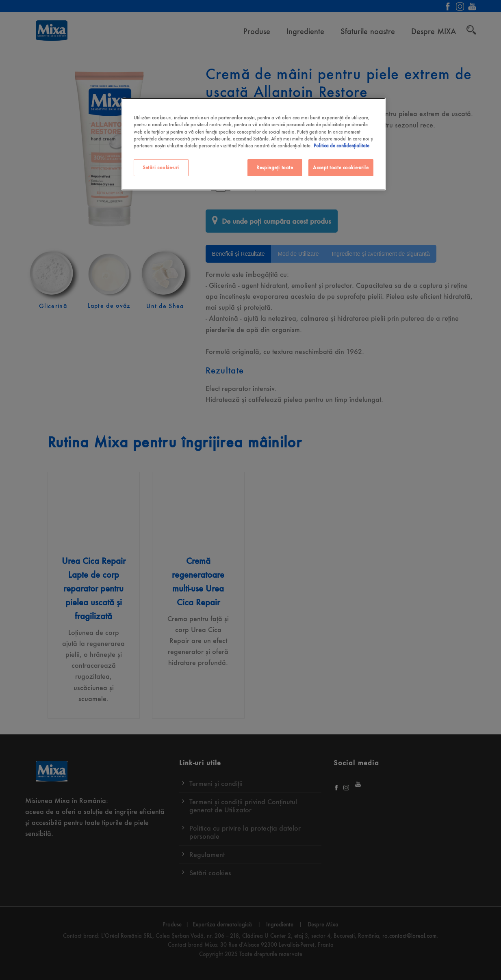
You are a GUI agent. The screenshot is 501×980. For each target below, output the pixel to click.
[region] (254, 144)
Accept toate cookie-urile (341, 167)
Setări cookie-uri (161, 167)
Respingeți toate (275, 167)
